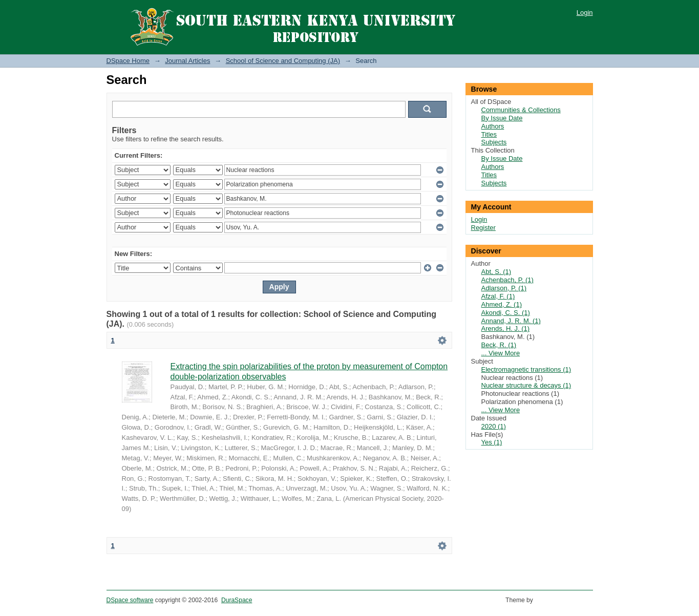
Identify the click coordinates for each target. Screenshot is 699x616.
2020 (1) (494, 426)
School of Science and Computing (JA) (283, 61)
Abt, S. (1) (496, 272)
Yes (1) (492, 442)
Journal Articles (187, 61)
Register (483, 228)
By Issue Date (502, 118)
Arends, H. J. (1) (506, 328)
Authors (493, 126)
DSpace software (130, 600)
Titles (489, 134)
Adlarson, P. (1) (504, 288)
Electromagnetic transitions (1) (526, 369)
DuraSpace (237, 600)
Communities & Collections (521, 110)
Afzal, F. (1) (498, 296)
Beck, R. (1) (499, 345)
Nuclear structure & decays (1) (526, 385)
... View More (501, 353)
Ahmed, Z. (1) (502, 304)
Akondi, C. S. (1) (506, 313)
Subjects (494, 142)
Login (585, 13)
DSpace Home (128, 61)
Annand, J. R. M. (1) (511, 321)
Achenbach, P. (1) (507, 280)
